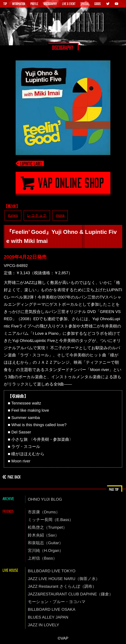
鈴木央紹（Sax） (43, 535)
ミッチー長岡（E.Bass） (51, 520)
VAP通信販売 (63, 187)
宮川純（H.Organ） (46, 550)
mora (60, 215)
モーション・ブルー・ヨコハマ (57, 602)
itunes (13, 215)
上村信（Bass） (42, 558)
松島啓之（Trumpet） (47, 527)
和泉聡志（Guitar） (45, 543)
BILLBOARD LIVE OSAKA (52, 609)
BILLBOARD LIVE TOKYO (52, 571)
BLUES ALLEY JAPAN (48, 617)
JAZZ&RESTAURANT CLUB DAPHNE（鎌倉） (70, 594)
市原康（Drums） (44, 512)
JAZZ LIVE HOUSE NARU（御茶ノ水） (64, 579)
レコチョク (37, 215)
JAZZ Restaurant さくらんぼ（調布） (62, 586)
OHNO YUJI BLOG (45, 499)
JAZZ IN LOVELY (43, 625)
